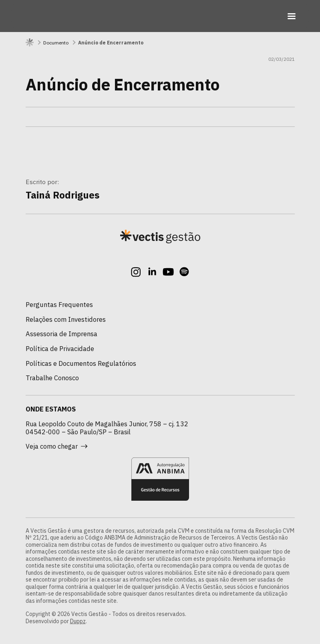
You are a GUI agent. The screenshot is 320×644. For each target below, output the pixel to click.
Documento (56, 43)
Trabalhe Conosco (52, 378)
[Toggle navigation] (292, 16)
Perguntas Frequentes (59, 305)
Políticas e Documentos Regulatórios (81, 363)
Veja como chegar (56, 446)
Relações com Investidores (66, 319)
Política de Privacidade (60, 349)
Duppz (78, 621)
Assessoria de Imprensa (61, 334)
